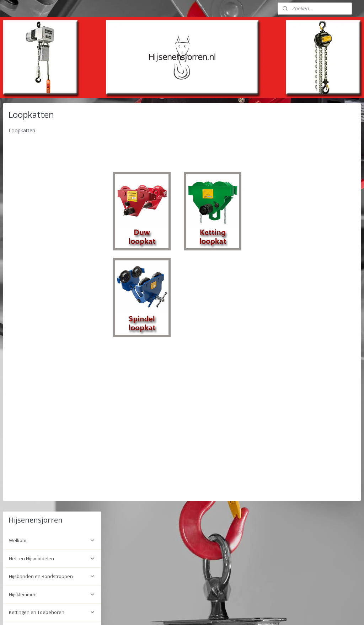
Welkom (52, 132)
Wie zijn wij (21, 480)
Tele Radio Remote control (52, 423)
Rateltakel (52, 326)
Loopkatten (52, 258)
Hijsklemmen (52, 186)
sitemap (157, 612)
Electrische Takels (52, 308)
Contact (17, 490)
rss (172, 612)
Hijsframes (52, 441)
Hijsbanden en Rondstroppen (52, 168)
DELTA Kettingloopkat (37, 280)
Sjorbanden (52, 380)
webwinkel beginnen (199, 612)
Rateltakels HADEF (52, 398)
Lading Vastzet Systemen (52, 222)
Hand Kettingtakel (52, 344)
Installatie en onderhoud (36, 462)
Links (14, 512)
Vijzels (52, 362)
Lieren (52, 240)
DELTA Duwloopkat (35, 269)
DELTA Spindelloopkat (38, 291)
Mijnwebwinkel (261, 612)
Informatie (52, 501)
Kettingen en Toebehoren (52, 204)
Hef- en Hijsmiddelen (52, 150)
